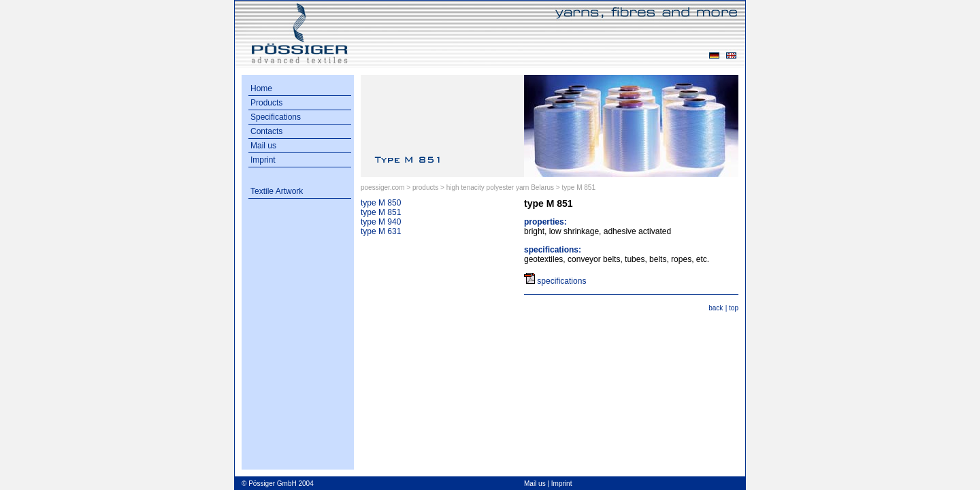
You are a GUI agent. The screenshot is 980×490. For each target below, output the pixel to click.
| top (732, 308)
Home (261, 88)
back (716, 308)
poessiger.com (382, 187)
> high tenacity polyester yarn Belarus (498, 187)
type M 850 (381, 203)
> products (422, 187)
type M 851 (381, 212)
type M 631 (381, 231)
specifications (561, 281)
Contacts (266, 131)
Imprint (263, 160)
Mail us (263, 146)
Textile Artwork (277, 191)
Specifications (276, 117)
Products (266, 103)
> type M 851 (576, 187)
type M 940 (381, 222)
